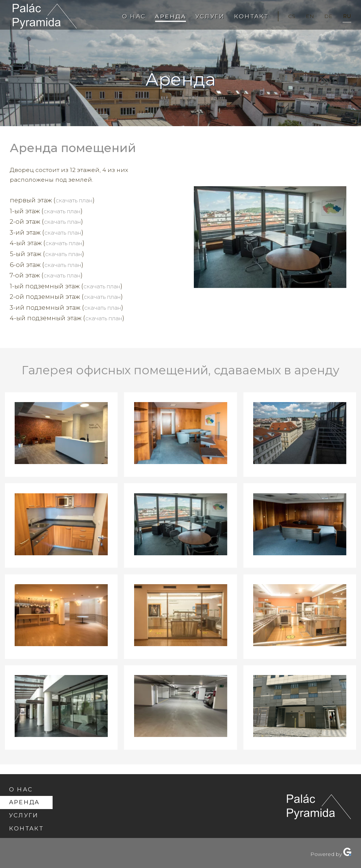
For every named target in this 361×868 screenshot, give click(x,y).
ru (346, 16)
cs (286, 16)
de (326, 16)
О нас (123, 16)
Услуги (202, 16)
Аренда (161, 16)
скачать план (76, 200)
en (306, 16)
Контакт (244, 16)
